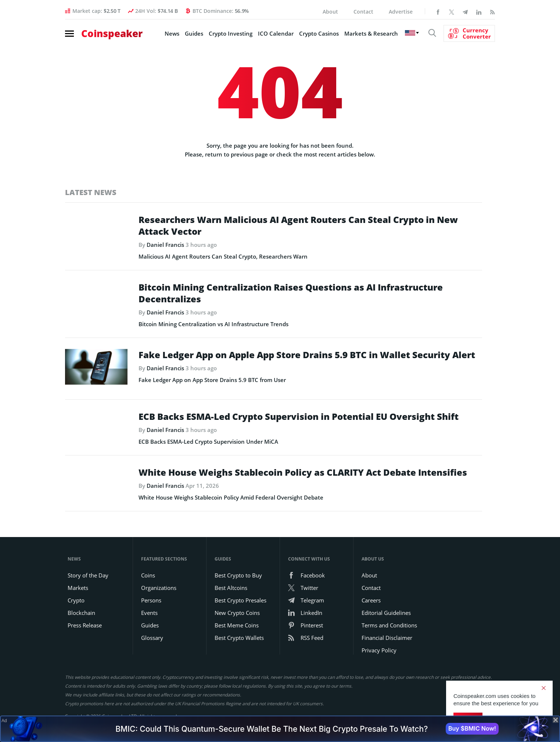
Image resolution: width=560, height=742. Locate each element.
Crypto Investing (231, 33)
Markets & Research (371, 33)
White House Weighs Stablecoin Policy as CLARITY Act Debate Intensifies (303, 472)
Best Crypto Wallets (239, 638)
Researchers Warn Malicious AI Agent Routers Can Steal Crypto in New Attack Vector (298, 226)
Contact (363, 12)
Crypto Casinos (319, 33)
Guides (194, 33)
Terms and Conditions (389, 625)
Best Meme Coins (237, 625)
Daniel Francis (165, 245)
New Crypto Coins (237, 613)
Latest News (91, 192)
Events (149, 613)
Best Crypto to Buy (238, 575)
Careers (371, 600)
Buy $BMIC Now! (472, 728)
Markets (78, 588)
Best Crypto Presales (240, 600)
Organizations (159, 588)
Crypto (76, 600)
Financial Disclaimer (387, 638)
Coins (148, 575)
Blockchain (81, 613)
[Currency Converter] (469, 33)
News (172, 33)
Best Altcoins (231, 588)
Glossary (152, 638)
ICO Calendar (276, 33)
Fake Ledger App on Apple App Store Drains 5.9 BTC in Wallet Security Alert (307, 355)
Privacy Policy (379, 650)
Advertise (401, 12)
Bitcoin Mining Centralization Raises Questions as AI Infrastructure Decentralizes (291, 293)
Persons (151, 600)
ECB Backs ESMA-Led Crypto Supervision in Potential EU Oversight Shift (299, 417)
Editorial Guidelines (386, 613)
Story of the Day (88, 575)
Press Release (85, 625)
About (330, 12)
